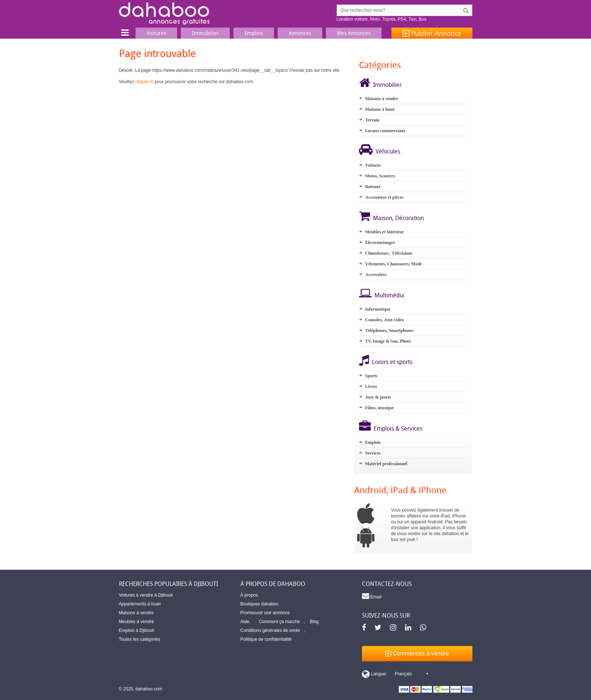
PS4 (402, 19)
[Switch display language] (395, 674)
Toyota (389, 19)
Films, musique (379, 408)
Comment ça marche (279, 622)
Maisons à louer (380, 109)
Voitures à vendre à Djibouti (146, 595)
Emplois (373, 442)
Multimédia (389, 295)
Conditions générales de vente (270, 630)
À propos (249, 595)
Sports (371, 376)
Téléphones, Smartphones (389, 330)
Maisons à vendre (381, 99)
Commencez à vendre (417, 653)
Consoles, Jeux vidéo (384, 320)
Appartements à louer (140, 604)
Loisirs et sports (392, 362)
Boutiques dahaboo (259, 604)
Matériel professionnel (386, 464)
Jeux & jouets (378, 397)
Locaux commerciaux (385, 131)
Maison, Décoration (398, 218)
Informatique (378, 309)
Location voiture (352, 19)
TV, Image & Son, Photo (388, 341)
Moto (375, 19)
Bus (423, 19)
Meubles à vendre (136, 622)
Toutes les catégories (140, 639)
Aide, (245, 622)
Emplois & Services (398, 428)
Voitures (373, 165)
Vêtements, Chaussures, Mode (393, 264)
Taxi (412, 19)
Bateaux (373, 187)
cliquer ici (144, 82)
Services (373, 453)
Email (372, 596)
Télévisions (402, 253)
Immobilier (387, 85)
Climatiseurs (377, 253)
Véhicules (388, 151)
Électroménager (380, 243)
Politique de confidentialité (266, 639)
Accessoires (376, 275)
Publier (432, 33)
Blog (314, 622)
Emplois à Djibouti (137, 630)
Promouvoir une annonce (265, 613)
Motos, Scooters (380, 176)
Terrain (372, 120)
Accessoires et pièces (384, 197)
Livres (371, 386)
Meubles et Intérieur (384, 232)
